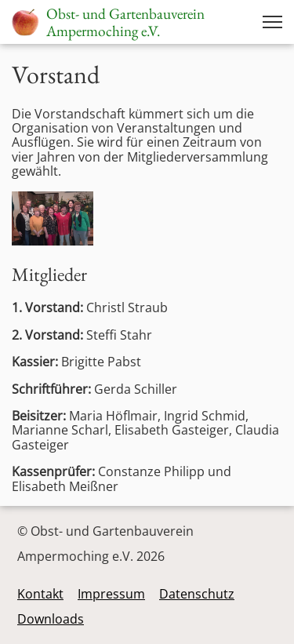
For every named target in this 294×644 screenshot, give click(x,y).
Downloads (51, 619)
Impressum (111, 594)
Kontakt (40, 594)
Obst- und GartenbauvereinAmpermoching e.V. (125, 23)
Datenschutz (197, 594)
